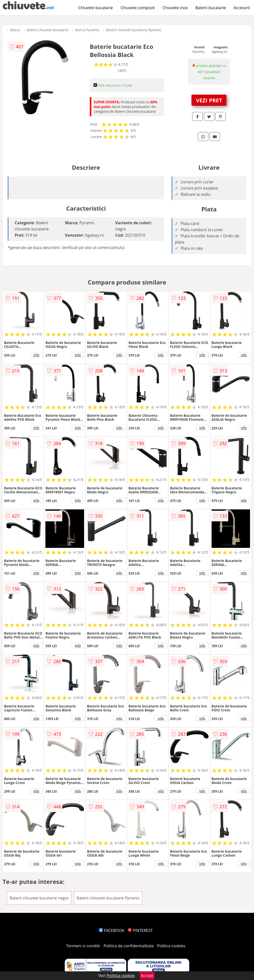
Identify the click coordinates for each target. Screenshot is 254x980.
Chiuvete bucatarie (95, 8)
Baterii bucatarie (211, 8)
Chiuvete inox (175, 8)
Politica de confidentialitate (129, 946)
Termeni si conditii (83, 946)
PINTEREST (140, 930)
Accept (147, 976)
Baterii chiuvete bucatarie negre (39, 898)
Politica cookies (171, 946)
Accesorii (242, 8)
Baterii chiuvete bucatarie (48, 30)
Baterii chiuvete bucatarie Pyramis (133, 30)
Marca (15, 30)
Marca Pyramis (87, 30)
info (36, 355)
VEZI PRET (209, 100)
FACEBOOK (111, 930)
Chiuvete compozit (138, 8)
